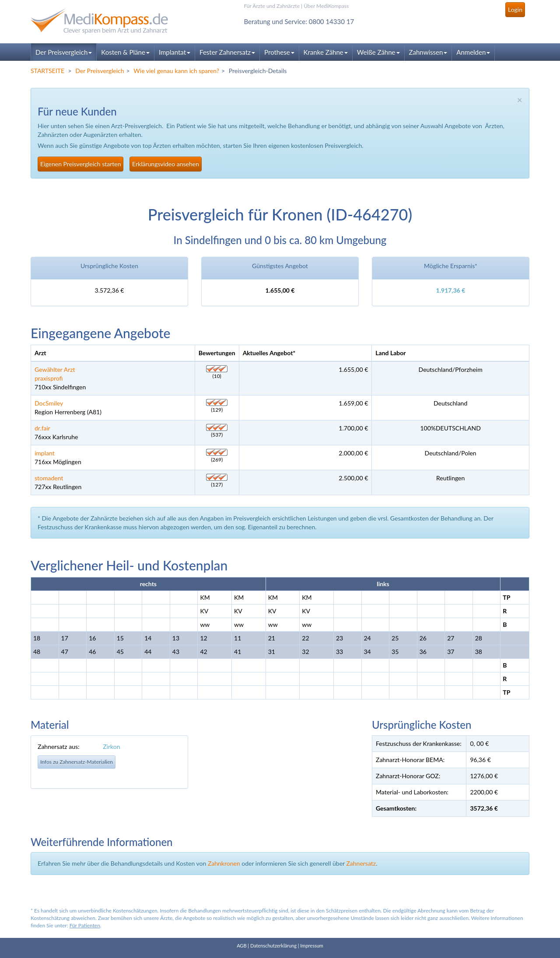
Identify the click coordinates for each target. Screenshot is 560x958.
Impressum (312, 946)
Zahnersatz (361, 863)
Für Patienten (85, 925)
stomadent (49, 478)
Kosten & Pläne (125, 52)
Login (515, 9)
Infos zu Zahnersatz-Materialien (77, 762)
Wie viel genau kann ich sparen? (176, 71)
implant (45, 453)
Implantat (175, 52)
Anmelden (473, 52)
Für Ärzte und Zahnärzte (272, 6)
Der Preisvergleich (64, 52)
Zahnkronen (224, 863)
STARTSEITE (47, 71)
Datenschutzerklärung (273, 946)
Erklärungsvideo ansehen (166, 164)
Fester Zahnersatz (227, 52)
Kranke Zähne (326, 52)
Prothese (279, 52)
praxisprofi (49, 378)
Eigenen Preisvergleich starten (80, 164)
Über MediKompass (326, 6)
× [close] (520, 100)
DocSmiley (49, 403)
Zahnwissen (428, 52)
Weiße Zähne (378, 52)
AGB (241, 946)
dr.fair (42, 428)
